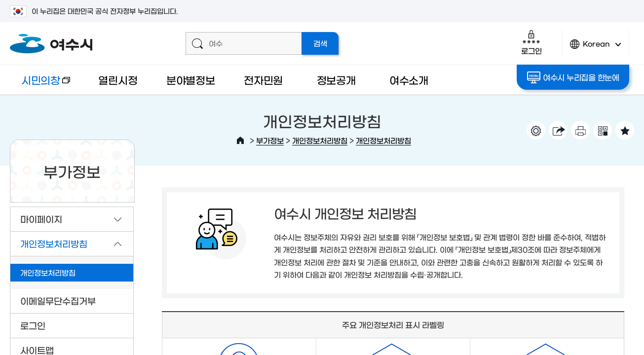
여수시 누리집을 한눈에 (573, 77)
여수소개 (409, 80)
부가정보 (270, 140)
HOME (240, 141)
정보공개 (336, 80)
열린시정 (118, 80)
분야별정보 (191, 80)
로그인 (531, 42)
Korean (596, 48)
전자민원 (263, 80)
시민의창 (40, 85)
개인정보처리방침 (320, 140)
